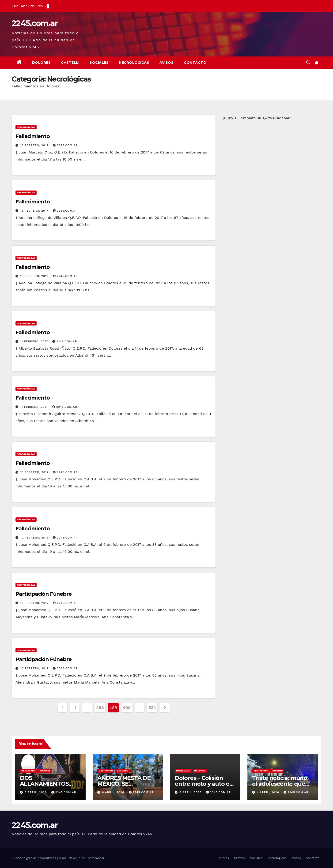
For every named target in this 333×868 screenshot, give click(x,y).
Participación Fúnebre (44, 594)
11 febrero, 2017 (35, 341)
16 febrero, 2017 (35, 145)
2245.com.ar (35, 23)
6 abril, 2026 (36, 792)
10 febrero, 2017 (35, 472)
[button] (308, 62)
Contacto (195, 63)
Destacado (28, 771)
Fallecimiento (33, 136)
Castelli (70, 63)
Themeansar (95, 858)
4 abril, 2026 (269, 792)
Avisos (166, 63)
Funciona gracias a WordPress (34, 858)
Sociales (99, 63)
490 (127, 708)
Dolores (42, 63)
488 (100, 708)
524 (152, 708)
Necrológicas (134, 63)
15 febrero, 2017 (35, 211)
